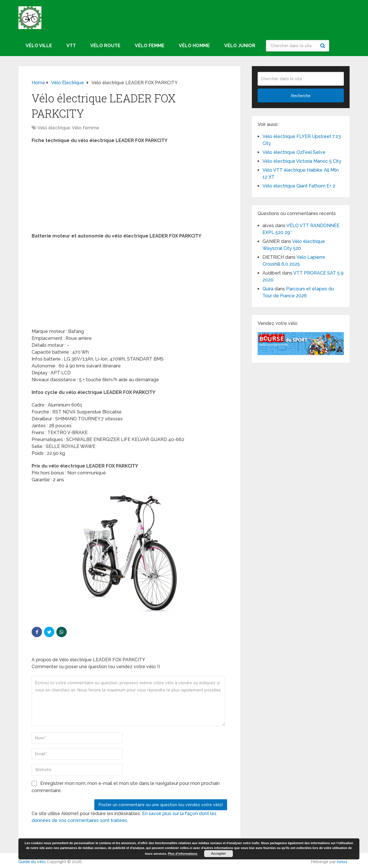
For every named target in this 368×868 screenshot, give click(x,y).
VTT (71, 46)
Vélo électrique (54, 128)
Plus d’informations (183, 854)
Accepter (218, 854)
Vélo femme (150, 46)
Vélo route (105, 46)
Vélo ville (39, 46)
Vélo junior (240, 46)
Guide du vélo (32, 862)
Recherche (323, 46)
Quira (268, 289)
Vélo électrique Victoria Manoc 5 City (302, 161)
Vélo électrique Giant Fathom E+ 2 (299, 186)
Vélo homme (194, 46)
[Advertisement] (129, 190)
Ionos (342, 862)
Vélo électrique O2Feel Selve (294, 152)
